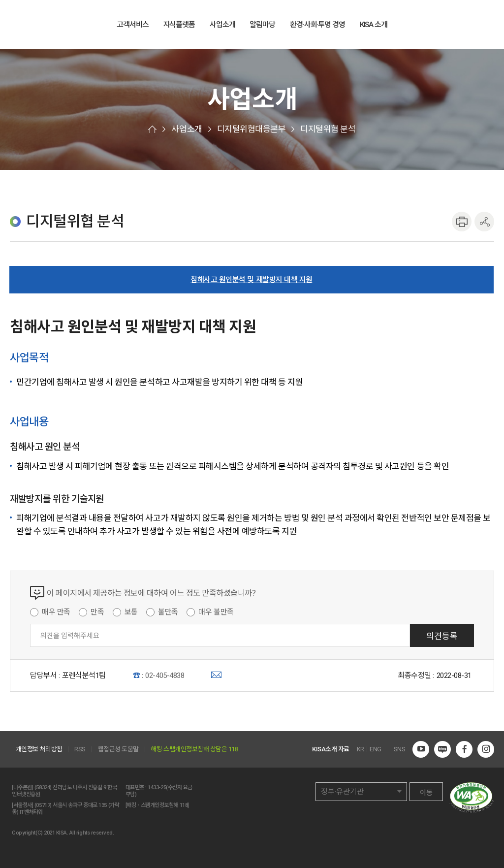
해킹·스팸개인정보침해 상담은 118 (194, 750)
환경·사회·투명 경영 (317, 25)
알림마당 (262, 25)
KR (361, 750)
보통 (131, 612)
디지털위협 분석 (328, 129)
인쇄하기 (462, 222)
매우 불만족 (216, 612)
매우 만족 (56, 612)
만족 (97, 612)
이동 (426, 793)
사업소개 (222, 25)
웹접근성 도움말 (118, 750)
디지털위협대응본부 (252, 129)
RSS (80, 750)
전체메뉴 (446, 25)
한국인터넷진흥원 (49, 24)
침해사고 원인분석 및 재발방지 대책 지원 (252, 280)
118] (184, 805)
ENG (467, 25)
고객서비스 (132, 25)
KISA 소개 (374, 25)
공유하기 (484, 222)
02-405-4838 (165, 675)
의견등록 (442, 636)
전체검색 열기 (488, 25)
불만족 (168, 612)
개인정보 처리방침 (39, 750)
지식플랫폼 (179, 25)
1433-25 (157, 788)
